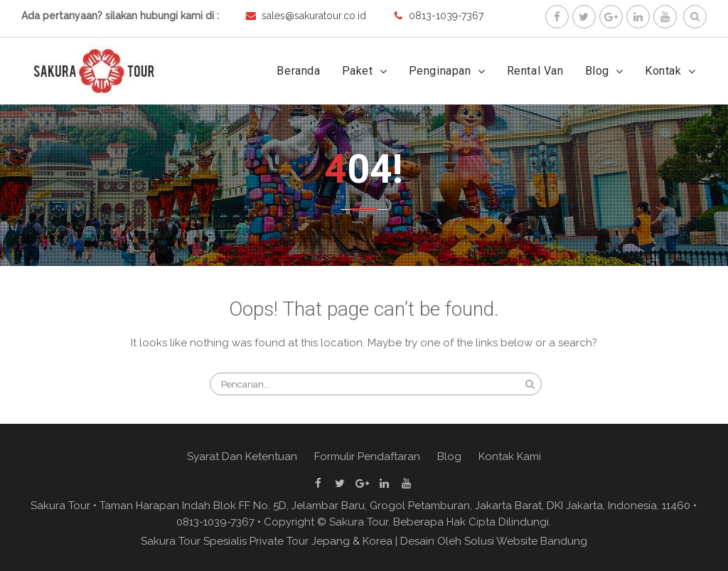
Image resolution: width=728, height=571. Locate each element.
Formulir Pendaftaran (367, 457)
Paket (358, 71)
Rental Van (535, 71)
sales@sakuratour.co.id (314, 16)
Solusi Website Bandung (526, 541)
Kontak (663, 71)
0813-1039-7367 (446, 16)
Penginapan (440, 71)
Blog (597, 71)
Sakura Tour (359, 522)
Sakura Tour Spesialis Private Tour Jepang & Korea (267, 541)
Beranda (298, 71)
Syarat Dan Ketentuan (242, 457)
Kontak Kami (510, 457)
